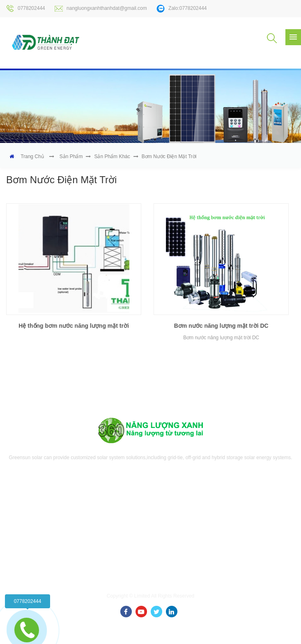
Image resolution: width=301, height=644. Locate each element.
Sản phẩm (71, 156)
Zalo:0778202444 (182, 9)
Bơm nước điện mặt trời (169, 156)
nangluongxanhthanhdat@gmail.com (101, 8)
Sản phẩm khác (112, 156)
